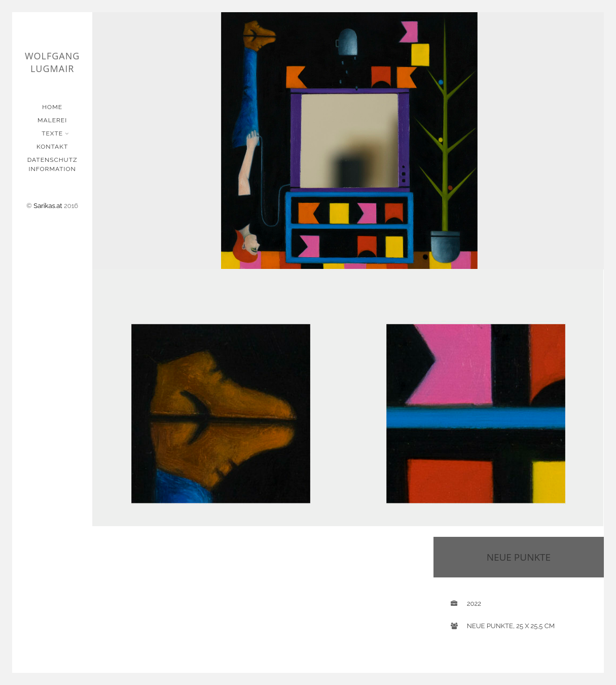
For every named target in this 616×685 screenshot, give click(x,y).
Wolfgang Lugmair (52, 62)
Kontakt (52, 147)
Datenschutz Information (52, 164)
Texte (53, 133)
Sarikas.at (48, 206)
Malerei (52, 120)
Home (52, 107)
